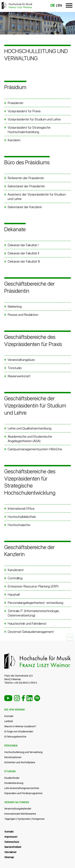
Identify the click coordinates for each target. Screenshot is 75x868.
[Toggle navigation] (69, 6)
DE (53, 5)
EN (60, 5)
